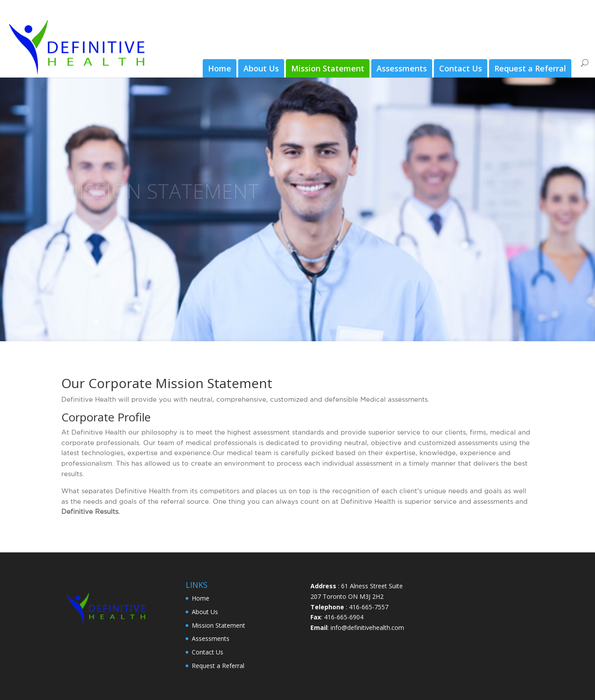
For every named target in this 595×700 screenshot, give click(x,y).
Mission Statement (328, 68)
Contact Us (461, 68)
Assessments (402, 68)
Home (220, 68)
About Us (261, 68)
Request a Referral (530, 68)
